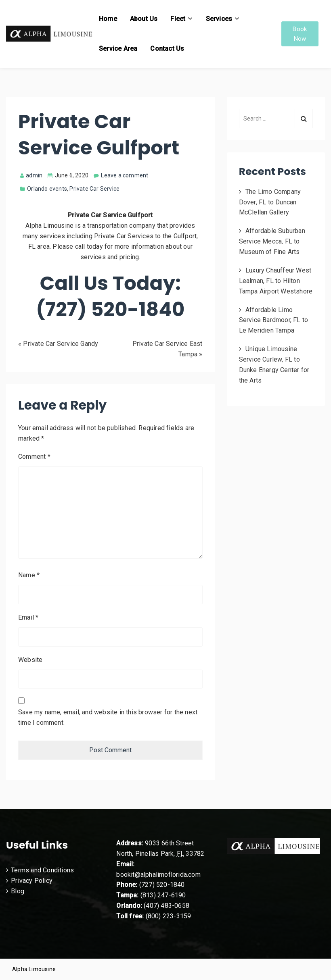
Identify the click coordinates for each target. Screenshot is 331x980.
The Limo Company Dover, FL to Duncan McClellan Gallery (270, 202)
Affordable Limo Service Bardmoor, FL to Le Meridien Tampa (274, 320)
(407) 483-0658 (167, 906)
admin (31, 175)
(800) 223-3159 (169, 916)
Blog (18, 891)
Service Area (118, 49)
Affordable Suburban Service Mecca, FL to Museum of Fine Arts (272, 241)
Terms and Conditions (42, 870)
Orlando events (47, 189)
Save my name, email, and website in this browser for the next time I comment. (108, 717)
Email (28, 617)
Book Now (300, 34)
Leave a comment (125, 175)
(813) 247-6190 (163, 895)
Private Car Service (94, 189)
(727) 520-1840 (162, 885)
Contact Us (167, 49)
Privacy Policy (32, 881)
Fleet (178, 19)
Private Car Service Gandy (61, 344)
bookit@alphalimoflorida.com (158, 875)
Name (29, 575)
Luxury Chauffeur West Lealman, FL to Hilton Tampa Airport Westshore (276, 281)
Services (219, 19)
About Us (144, 19)
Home (108, 19)
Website (30, 660)
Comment (34, 457)
